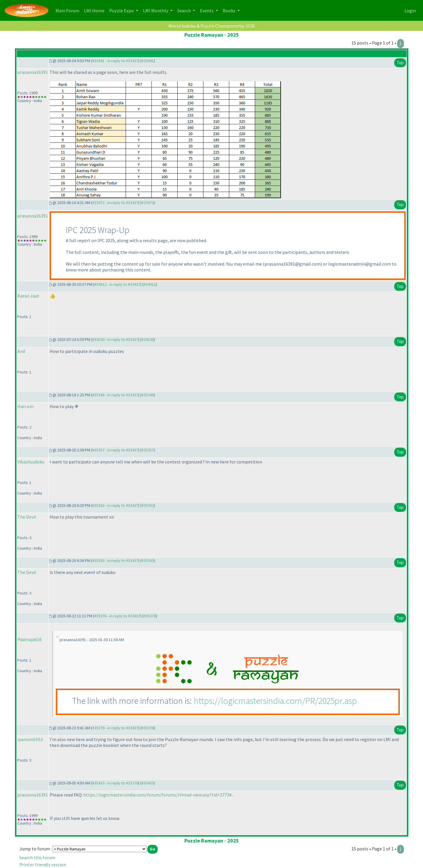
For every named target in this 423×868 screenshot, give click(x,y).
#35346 (148, 395)
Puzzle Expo (122, 11)
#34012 (150, 284)
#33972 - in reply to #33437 (115, 203)
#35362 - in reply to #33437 (115, 505)
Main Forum (69, 10)
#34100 (148, 339)
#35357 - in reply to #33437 (115, 450)
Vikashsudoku (31, 462)
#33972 (148, 203)
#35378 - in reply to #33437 (115, 728)
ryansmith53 (30, 739)
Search (184, 11)
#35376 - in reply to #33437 (117, 616)
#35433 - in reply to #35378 (115, 783)
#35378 (148, 728)
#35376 (150, 616)
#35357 (148, 450)
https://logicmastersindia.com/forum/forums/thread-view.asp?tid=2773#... (159, 795)
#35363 (148, 560)
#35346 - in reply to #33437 (115, 395)
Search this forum (37, 857)
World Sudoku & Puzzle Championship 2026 (212, 26)
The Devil (27, 517)
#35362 (148, 505)
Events (207, 11)
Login (410, 11)
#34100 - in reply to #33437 (115, 339)
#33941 (148, 61)
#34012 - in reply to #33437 (117, 284)
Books (230, 11)
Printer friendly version (43, 864)
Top (400, 63)
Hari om (25, 406)
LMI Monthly (156, 11)
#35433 (148, 783)
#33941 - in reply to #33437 (115, 61)
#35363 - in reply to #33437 (115, 560)
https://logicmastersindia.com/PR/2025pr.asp (275, 701)
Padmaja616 (30, 639)
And (21, 351)
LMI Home (95, 10)
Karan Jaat (28, 296)
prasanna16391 (33, 72)
